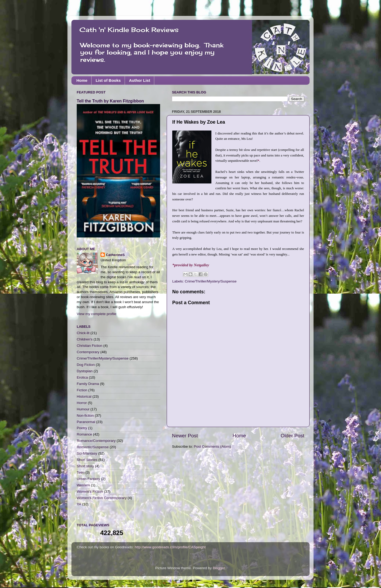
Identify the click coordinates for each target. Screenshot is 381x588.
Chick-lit (83, 333)
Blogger (219, 568)
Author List (139, 80)
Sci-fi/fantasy (87, 453)
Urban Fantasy (89, 479)
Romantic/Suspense (93, 447)
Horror (82, 403)
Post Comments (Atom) (212, 446)
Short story (85, 466)
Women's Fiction (90, 492)
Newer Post (185, 436)
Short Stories (87, 460)
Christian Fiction (90, 346)
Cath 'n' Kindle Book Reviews (129, 30)
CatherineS (115, 255)
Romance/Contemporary (96, 441)
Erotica (82, 377)
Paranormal (86, 422)
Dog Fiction (86, 365)
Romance (84, 434)
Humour (83, 409)
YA (79, 504)
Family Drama (88, 384)
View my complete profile (97, 314)
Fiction (82, 390)
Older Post (292, 436)
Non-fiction (85, 416)
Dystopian (85, 371)
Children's (85, 339)
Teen (81, 472)
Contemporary (88, 352)
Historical (84, 396)
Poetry (82, 428)
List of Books (108, 80)
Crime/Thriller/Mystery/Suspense (211, 281)
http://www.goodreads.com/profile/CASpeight (170, 547)
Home (82, 80)
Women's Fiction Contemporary (102, 498)
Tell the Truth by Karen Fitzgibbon (110, 101)
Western (83, 485)
